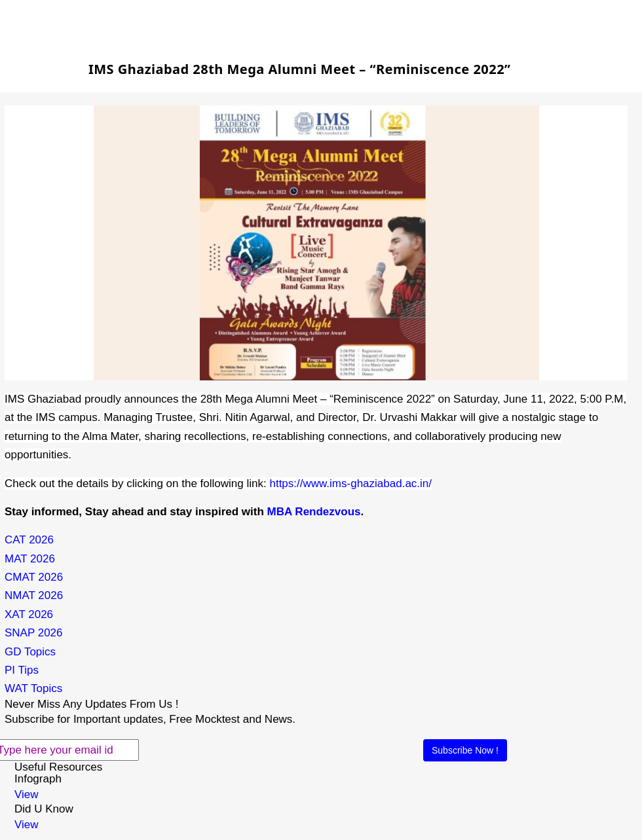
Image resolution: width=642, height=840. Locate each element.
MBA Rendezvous (314, 512)
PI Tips (22, 670)
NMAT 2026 (34, 595)
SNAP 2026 (34, 633)
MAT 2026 (30, 559)
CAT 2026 (29, 540)
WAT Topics (33, 688)
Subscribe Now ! (465, 750)
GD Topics (30, 652)
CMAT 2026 (34, 577)
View (27, 794)
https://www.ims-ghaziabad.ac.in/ (350, 484)
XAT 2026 (29, 614)
